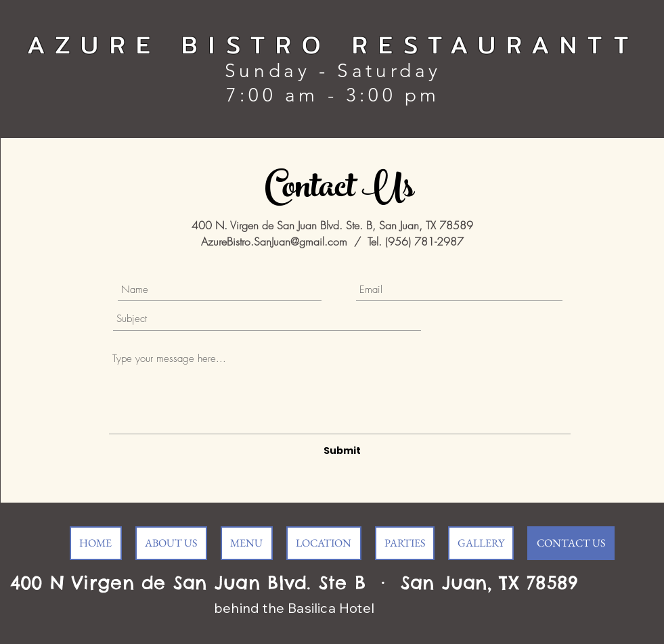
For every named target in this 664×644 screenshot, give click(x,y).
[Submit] (342, 451)
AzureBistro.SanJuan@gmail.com (274, 241)
